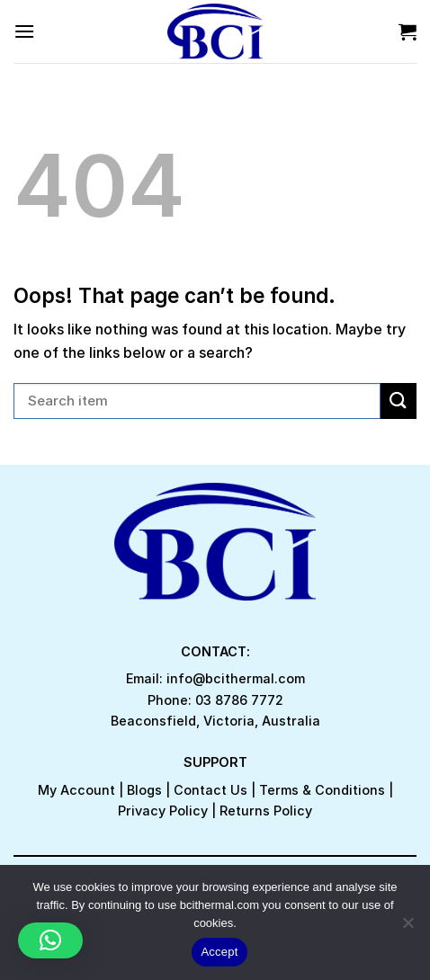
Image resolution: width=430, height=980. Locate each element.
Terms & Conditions (322, 790)
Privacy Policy (163, 811)
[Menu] (24, 31)
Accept (219, 952)
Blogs (144, 790)
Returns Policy (266, 811)
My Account (76, 790)
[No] (408, 928)
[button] (50, 940)
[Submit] (399, 401)
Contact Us (211, 790)
